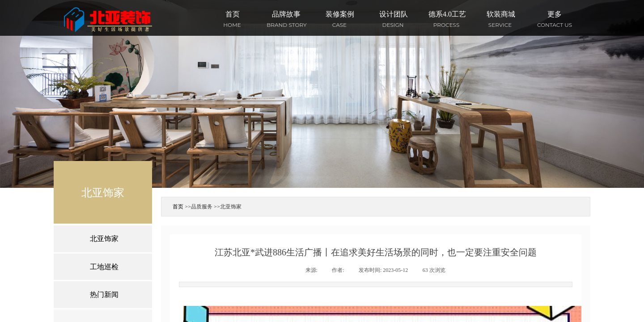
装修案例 (340, 14)
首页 (233, 14)
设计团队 (394, 14)
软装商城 (501, 14)
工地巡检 (104, 267)
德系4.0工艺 (447, 14)
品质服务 (202, 206)
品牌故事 (286, 14)
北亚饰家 (231, 206)
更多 (555, 14)
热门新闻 (104, 294)
